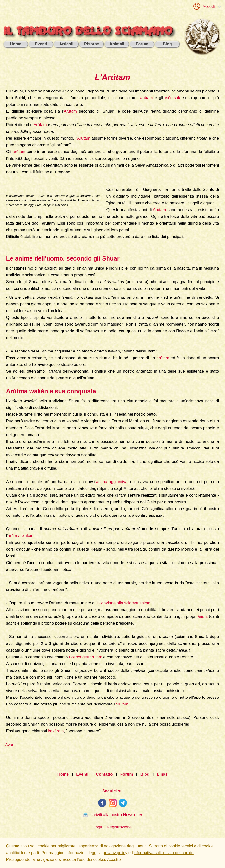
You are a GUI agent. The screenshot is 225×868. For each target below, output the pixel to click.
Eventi (82, 774)
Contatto (104, 774)
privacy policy (115, 853)
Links (162, 774)
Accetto (114, 859)
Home (63, 774)
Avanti (11, 745)
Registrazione (119, 827)
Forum (127, 774)
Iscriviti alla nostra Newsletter (112, 815)
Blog (145, 774)
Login (98, 827)
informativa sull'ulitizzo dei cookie (164, 853)
